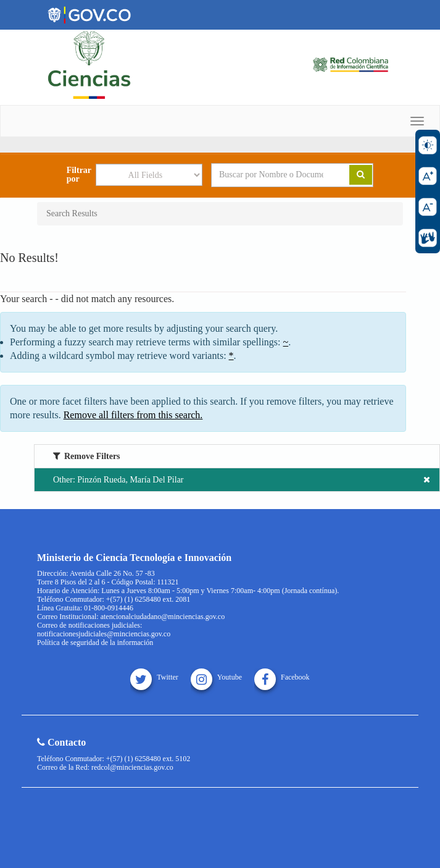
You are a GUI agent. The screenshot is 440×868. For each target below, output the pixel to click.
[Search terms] (271, 175)
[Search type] (149, 175)
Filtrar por (79, 175)
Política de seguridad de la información (95, 643)
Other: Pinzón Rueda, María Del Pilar (242, 480)
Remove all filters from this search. (133, 415)
